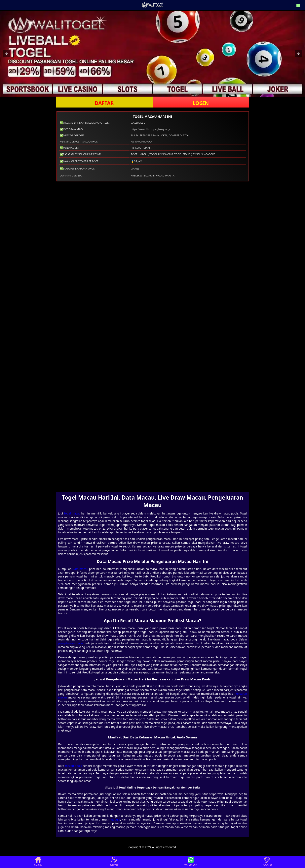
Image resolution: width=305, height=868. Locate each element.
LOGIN (201, 103)
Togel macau (72, 513)
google (116, 819)
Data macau (80, 569)
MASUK (38, 862)
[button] (7, 54)
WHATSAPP (191, 862)
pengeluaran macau (71, 643)
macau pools (74, 766)
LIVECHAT (267, 862)
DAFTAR (104, 103)
